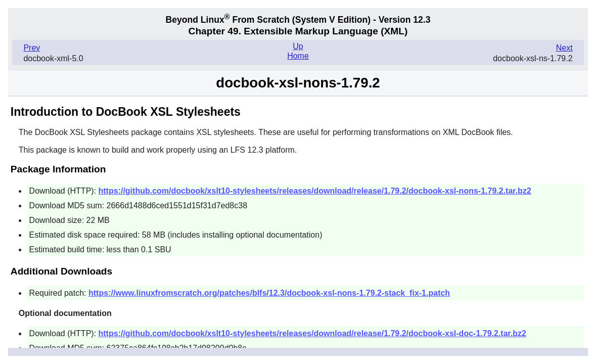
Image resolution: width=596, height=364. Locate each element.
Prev (32, 48)
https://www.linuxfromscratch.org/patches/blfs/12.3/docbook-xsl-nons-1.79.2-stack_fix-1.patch (269, 293)
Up (298, 46)
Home (298, 56)
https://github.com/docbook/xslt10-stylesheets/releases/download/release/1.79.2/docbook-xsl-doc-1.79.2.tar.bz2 (313, 333)
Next (564, 48)
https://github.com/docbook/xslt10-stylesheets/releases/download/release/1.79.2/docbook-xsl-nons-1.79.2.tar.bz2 (315, 191)
